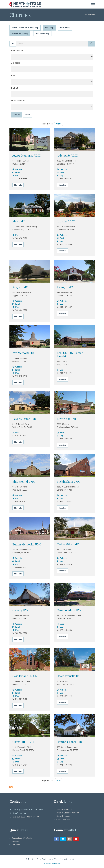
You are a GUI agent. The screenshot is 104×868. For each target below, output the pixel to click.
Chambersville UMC (70, 676)
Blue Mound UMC (24, 481)
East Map (49, 28)
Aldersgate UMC (67, 155)
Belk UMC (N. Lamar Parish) (70, 354)
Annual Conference (64, 809)
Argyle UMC (20, 287)
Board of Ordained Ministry (68, 813)
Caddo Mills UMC (68, 544)
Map (16, 176)
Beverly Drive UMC (25, 419)
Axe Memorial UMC (25, 353)
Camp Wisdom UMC (70, 610)
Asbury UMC (65, 287)
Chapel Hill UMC (23, 742)
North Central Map (20, 34)
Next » (59, 124)
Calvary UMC (21, 610)
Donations (16, 841)
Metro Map (65, 28)
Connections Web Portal (22, 838)
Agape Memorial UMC (27, 155)
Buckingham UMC (68, 481)
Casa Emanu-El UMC (26, 676)
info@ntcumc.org (20, 813)
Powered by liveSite (52, 863)
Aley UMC (19, 221)
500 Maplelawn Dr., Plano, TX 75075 (28, 809)
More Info (18, 185)
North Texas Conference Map (25, 28)
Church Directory (63, 819)
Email (16, 172)
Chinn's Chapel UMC (70, 742)
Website (17, 169)
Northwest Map (42, 34)
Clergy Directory (63, 816)
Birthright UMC (67, 419)
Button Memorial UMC (27, 544)
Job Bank (16, 845)
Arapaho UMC (66, 221)
